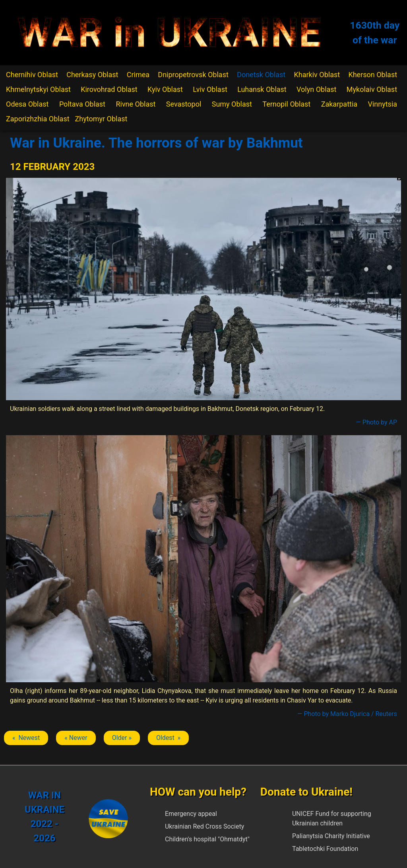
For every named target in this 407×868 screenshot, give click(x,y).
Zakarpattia (339, 104)
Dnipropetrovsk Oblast (193, 75)
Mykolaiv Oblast (372, 89)
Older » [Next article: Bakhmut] (122, 738)
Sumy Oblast (232, 104)
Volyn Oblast (316, 89)
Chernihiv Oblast (32, 75)
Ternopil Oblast (286, 104)
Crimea (138, 75)
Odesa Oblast (27, 104)
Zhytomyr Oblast (101, 119)
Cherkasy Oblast (92, 75)
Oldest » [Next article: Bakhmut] (168, 738)
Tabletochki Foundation (325, 849)
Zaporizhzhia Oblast (38, 119)
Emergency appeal (191, 814)
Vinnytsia (382, 104)
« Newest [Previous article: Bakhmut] (26, 738)
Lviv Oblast (210, 89)
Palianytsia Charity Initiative (331, 836)
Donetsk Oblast (261, 75)
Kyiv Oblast (165, 89)
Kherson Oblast (373, 75)
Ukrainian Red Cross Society (204, 826)
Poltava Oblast (82, 104)
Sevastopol (184, 104)
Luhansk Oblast (262, 89)
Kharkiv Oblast (317, 75)
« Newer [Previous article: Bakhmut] (76, 738)
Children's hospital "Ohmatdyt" (207, 839)
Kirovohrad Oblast (109, 89)
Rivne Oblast (136, 104)
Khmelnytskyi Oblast (38, 89)
